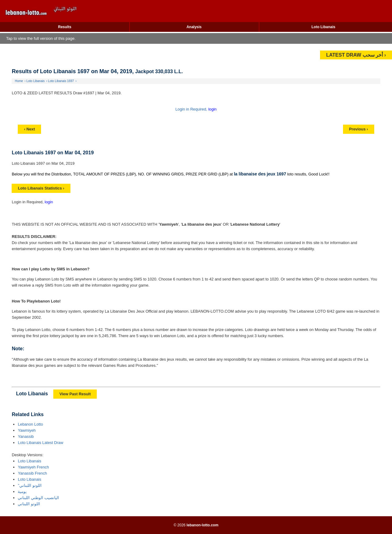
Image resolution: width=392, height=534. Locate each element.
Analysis (194, 27)
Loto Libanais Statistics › (41, 188)
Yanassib (26, 436)
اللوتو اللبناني (29, 504)
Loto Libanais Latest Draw (40, 443)
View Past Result (75, 394)
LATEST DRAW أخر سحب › (356, 55)
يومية (22, 492)
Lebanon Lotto (30, 424)
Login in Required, (192, 109)
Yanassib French (32, 473)
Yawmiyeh (27, 430)
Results (65, 27)
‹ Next (29, 129)
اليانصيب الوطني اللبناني (38, 498)
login (212, 109)
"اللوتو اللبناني (30, 485)
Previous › (359, 129)
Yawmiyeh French (33, 467)
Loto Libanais (323, 27)
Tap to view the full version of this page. (41, 38)
